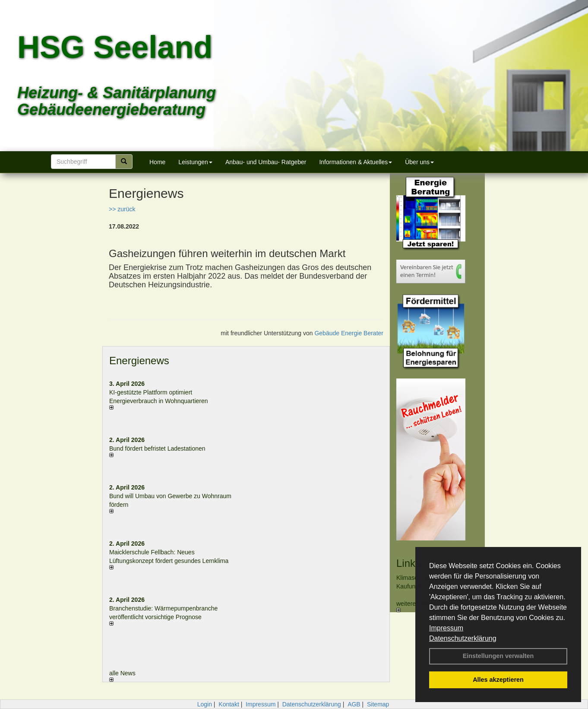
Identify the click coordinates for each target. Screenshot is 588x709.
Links (408, 563)
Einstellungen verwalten (498, 656)
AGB (354, 704)
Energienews (139, 361)
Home (157, 162)
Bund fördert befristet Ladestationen (157, 448)
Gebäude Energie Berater (349, 333)
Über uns (419, 162)
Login (205, 704)
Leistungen (195, 162)
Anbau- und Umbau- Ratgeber (266, 162)
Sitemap (378, 704)
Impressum (446, 628)
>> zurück (122, 209)
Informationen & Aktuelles (356, 162)
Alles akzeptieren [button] (498, 680)
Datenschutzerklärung (463, 638)
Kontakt (229, 704)
